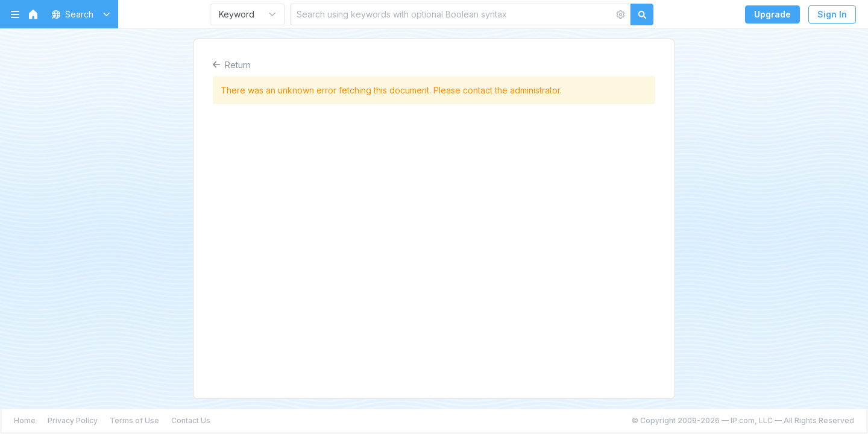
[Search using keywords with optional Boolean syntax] (452, 14)
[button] (79, 14)
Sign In (832, 14)
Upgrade (772, 14)
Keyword (237, 14)
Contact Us (191, 420)
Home (25, 420)
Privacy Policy (73, 420)
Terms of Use (134, 420)
